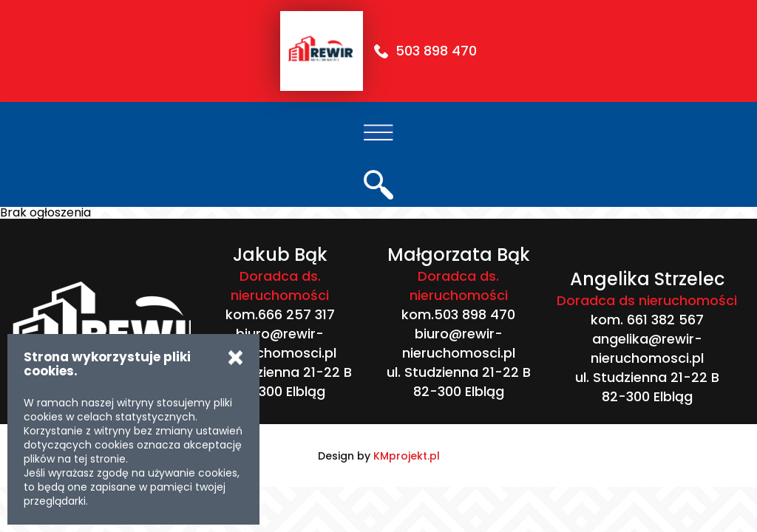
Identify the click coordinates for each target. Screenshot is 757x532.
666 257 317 (296, 314)
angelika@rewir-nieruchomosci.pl (647, 348)
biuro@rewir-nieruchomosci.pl (280, 343)
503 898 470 (436, 51)
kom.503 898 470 (458, 314)
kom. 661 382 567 (647, 320)
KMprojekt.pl (407, 456)
